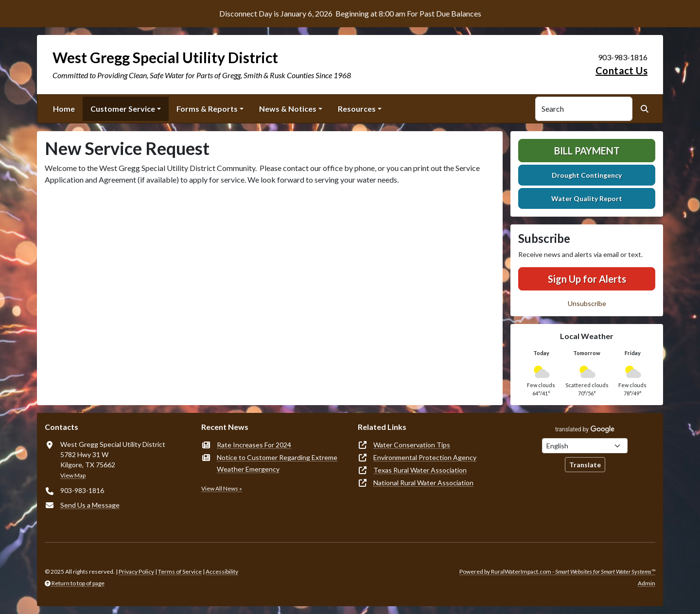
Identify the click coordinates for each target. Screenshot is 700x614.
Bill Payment (587, 151)
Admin (647, 583)
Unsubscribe (587, 303)
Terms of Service (180, 571)
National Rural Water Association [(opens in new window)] (423, 483)
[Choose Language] (585, 446)
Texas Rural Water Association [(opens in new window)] (420, 470)
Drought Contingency (587, 175)
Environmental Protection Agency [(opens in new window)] (425, 457)
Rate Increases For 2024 (254, 445)
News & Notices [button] (288, 109)
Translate (585, 465)
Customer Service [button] (123, 109)
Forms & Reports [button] (207, 109)
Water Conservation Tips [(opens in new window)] (412, 445)
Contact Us (621, 70)
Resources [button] (357, 109)
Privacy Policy (136, 571)
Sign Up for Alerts (587, 279)
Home (64, 109)
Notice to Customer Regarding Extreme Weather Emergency (277, 463)
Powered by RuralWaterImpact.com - (557, 571)
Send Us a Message (90, 505)
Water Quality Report (587, 198)
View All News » (222, 488)
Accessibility (222, 571)
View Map (73, 475)
